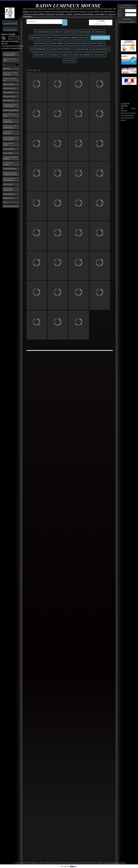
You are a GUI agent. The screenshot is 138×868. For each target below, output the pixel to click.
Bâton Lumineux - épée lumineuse (10, 74)
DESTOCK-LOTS (70, 60)
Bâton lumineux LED (10, 65)
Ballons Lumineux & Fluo (11, 110)
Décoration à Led (9, 100)
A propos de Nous (8, 198)
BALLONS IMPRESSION (38, 49)
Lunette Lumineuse (9, 88)
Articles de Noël (8, 153)
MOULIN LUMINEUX (85, 32)
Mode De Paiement (9, 194)
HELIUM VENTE (39, 55)
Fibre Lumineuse (8, 92)
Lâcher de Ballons (9, 149)
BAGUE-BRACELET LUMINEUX (68, 38)
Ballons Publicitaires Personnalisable (10, 138)
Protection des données (10, 206)
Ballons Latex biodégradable (8, 121)
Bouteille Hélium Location (8, 164)
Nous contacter (10, 30)
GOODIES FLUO (58, 32)
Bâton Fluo (7, 69)
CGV (5, 202)
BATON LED (71, 32)
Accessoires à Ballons (10, 168)
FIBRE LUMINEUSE (36, 38)
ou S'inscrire (130, 7)
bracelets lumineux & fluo (10, 79)
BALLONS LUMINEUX (57, 43)
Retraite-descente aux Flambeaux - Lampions (10, 173)
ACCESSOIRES (53, 55)
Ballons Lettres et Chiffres (9, 144)
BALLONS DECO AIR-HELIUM (77, 43)
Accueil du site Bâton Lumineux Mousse (10, 54)
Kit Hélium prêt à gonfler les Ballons (11, 158)
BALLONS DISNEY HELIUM (100, 38)
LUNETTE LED (99, 32)
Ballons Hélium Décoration (8, 132)
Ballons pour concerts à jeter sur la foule (10, 127)
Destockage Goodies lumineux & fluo (10, 179)
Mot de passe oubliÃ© (127, 22)
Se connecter (127, 19)
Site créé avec (70, 867)
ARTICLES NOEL (100, 55)
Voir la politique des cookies (115, 863)
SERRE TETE (50, 38)
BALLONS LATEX (41, 43)
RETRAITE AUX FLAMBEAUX (82, 55)
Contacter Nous (8, 184)
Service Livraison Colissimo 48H (9, 189)
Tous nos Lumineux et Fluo (10, 60)
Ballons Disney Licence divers (10, 115)
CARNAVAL (65, 55)
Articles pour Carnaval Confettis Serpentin (10, 105)
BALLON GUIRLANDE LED (101, 49)
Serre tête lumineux (9, 96)
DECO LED (85, 38)
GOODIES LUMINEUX (42, 32)
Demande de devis (10, 23)
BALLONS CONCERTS (97, 43)
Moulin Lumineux (9, 84)
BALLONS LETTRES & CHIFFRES (60, 49)
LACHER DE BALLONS (82, 49)
